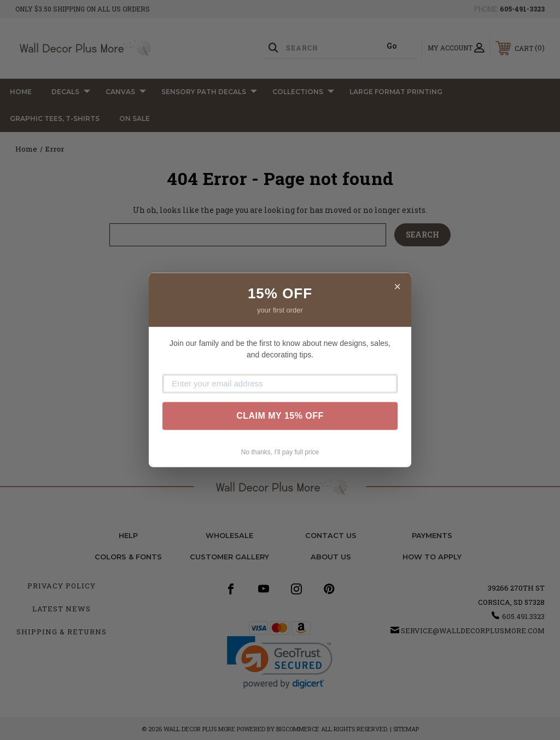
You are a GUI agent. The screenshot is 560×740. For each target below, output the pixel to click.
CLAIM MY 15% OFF (280, 416)
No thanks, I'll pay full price (280, 452)
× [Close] (397, 287)
